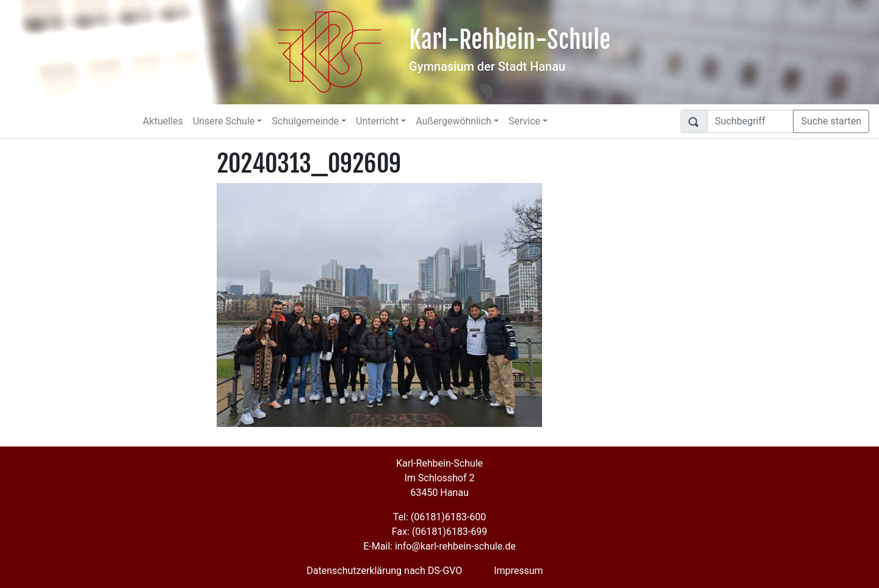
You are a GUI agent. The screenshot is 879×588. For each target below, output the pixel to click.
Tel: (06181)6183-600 (440, 517)
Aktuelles (163, 121)
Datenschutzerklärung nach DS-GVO (384, 571)
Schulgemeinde (305, 121)
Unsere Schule (224, 121)
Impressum (519, 571)
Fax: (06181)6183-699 (440, 532)
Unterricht (377, 121)
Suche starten (831, 121)
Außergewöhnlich (454, 121)
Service (524, 121)
